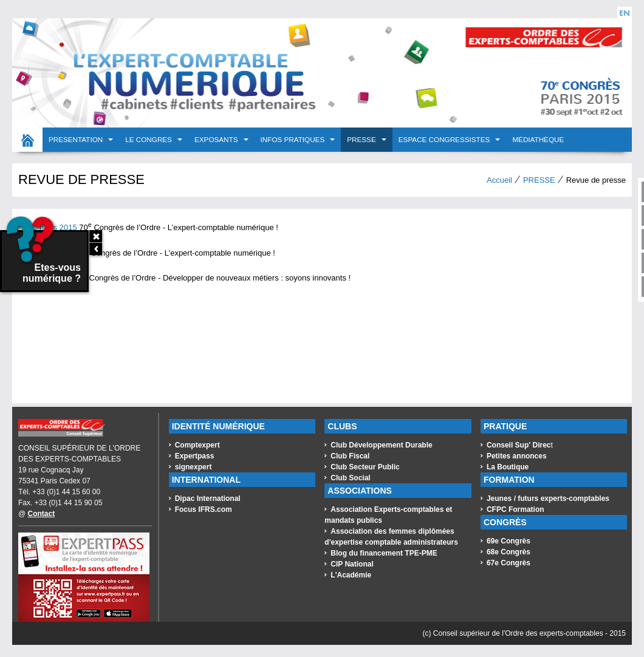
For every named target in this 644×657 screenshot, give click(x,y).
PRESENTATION (77, 139)
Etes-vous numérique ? (41, 258)
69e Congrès (509, 541)
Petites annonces (517, 456)
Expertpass (195, 456)
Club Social (350, 478)
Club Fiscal (350, 456)
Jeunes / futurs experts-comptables (548, 499)
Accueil (27, 140)
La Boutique (508, 467)
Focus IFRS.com (204, 509)
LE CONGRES (149, 139)
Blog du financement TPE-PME (384, 553)
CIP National (352, 564)
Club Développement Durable (381, 445)
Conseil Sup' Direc (519, 445)
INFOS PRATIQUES (294, 139)
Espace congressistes (445, 139)
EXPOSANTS (217, 139)
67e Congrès (509, 563)
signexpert (194, 467)
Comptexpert (197, 445)
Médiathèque (538, 139)
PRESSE (362, 139)
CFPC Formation (516, 509)
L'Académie (351, 575)
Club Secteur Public (365, 467)
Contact (42, 514)
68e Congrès (509, 552)
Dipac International (208, 499)
